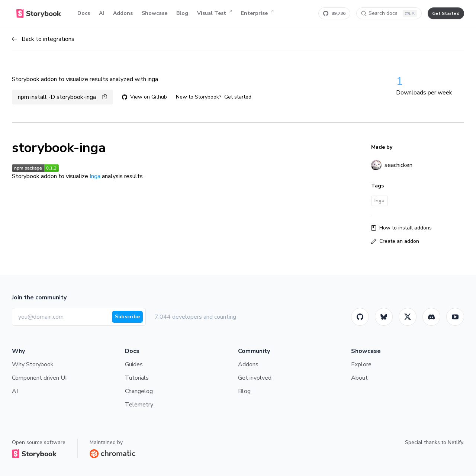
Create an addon (395, 241)
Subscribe (127, 317)
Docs (84, 13)
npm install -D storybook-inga (62, 97)
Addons (123, 13)
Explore (361, 364)
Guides (134, 364)
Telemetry (139, 405)
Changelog (139, 391)
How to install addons (401, 228)
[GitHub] (360, 317)
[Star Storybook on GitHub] (334, 13)
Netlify (455, 442)
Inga (95, 176)
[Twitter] (408, 317)
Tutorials (137, 378)
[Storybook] (431, 317)
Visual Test (215, 13)
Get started (238, 97)
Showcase (155, 13)
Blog (182, 13)
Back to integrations (43, 39)
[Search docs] (389, 13)
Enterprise (257, 13)
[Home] (39, 13)
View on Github (144, 97)
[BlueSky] (384, 317)
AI (102, 13)
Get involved (255, 378)
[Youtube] (455, 317)
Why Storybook (33, 364)
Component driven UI (39, 378)
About (359, 378)
